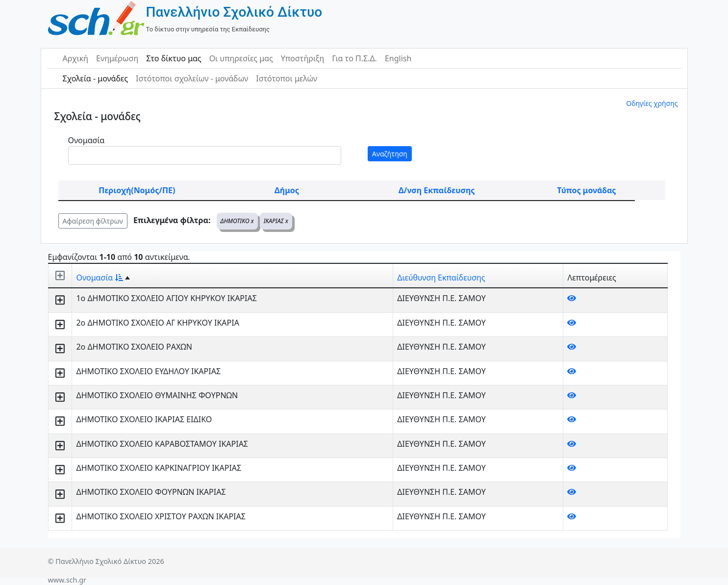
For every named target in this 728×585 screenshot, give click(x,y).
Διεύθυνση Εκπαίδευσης (441, 278)
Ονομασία (87, 140)
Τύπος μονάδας (586, 190)
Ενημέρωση (117, 58)
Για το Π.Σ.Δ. (354, 58)
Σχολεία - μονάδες (95, 78)
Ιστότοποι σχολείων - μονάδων (192, 78)
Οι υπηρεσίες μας (241, 58)
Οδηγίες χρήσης (652, 103)
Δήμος (287, 190)
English (398, 58)
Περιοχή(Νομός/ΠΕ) (137, 190)
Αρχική (76, 58)
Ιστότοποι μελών (287, 78)
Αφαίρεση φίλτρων (93, 221)
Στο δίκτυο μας (174, 58)
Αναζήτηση (390, 154)
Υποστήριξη (303, 58)
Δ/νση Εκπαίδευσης (437, 190)
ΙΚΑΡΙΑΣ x (276, 221)
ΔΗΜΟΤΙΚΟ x (237, 221)
